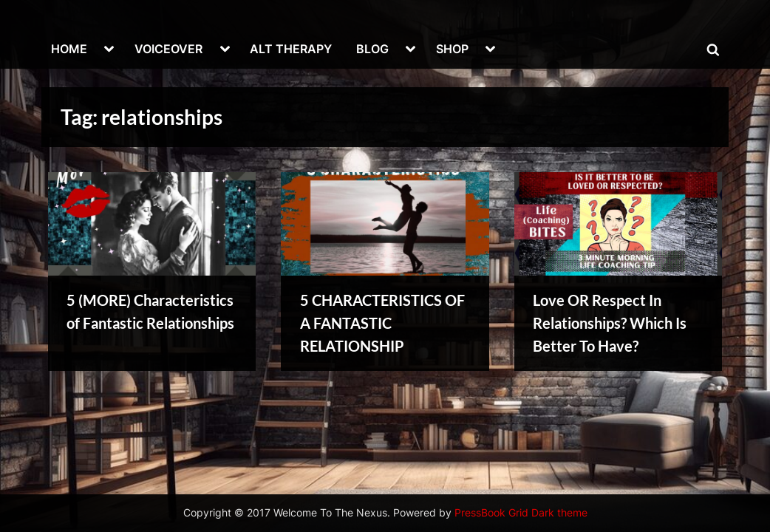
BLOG (372, 49)
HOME (69, 49)
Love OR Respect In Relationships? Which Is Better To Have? (610, 323)
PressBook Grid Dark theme (521, 513)
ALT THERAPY (291, 49)
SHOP (452, 49)
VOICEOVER (168, 49)
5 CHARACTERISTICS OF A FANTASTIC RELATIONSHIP (382, 323)
